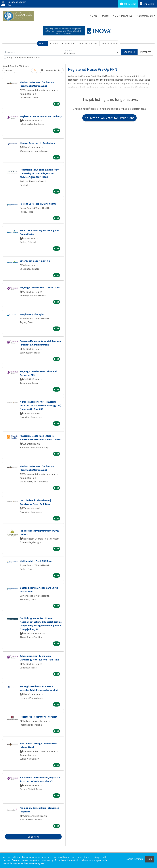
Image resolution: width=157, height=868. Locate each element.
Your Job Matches (88, 43)
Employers (147, 4)
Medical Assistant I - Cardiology (37, 143)
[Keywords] (33, 52)
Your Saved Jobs (110, 43)
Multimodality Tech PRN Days (36, 561)
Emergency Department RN (35, 261)
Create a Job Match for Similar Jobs (109, 118)
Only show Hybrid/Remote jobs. (24, 57)
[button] (146, 52)
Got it (149, 859)
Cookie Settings (134, 859)
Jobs (105, 16)
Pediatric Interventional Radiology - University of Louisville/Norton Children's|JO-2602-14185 (40, 173)
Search (43, 43)
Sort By (8, 70)
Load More (33, 837)
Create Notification (51, 70)
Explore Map (69, 43)
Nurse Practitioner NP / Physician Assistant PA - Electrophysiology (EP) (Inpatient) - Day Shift (41, 405)
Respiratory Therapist (32, 314)
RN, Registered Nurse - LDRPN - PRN (40, 287)
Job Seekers (128, 4)
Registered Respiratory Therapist (38, 717)
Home (93, 16)
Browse (54, 43)
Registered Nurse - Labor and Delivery (41, 116)
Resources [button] (145, 16)
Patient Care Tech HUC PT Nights (38, 204)
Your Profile (123, 16)
